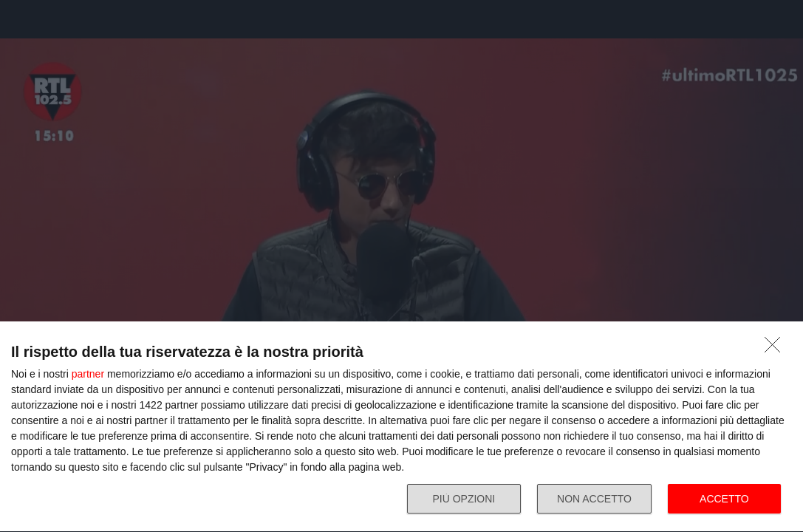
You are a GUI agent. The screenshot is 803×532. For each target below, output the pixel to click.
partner (88, 374)
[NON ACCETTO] (776, 349)
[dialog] (401, 427)
